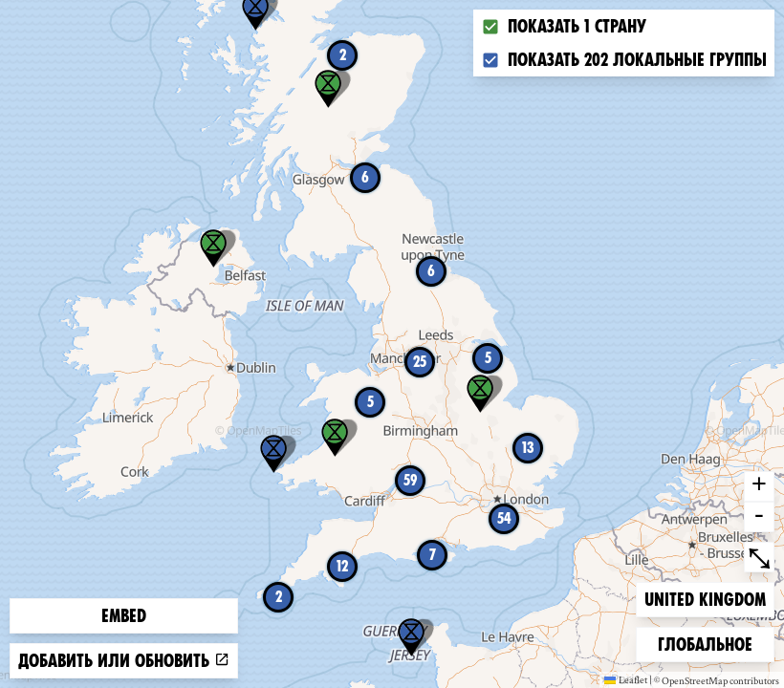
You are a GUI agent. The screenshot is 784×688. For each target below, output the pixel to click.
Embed (124, 616)
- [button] (759, 517)
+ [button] (759, 486)
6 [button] (431, 271)
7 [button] (433, 555)
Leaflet (626, 679)
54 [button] (504, 518)
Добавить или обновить (124, 661)
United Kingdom (705, 598)
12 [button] (342, 566)
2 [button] (343, 55)
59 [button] (410, 480)
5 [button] (488, 358)
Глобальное (705, 643)
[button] (411, 637)
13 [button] (528, 448)
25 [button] (420, 362)
